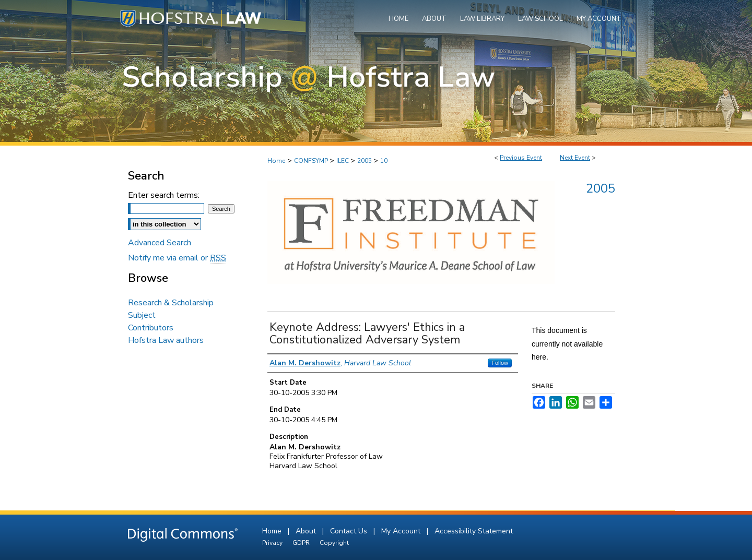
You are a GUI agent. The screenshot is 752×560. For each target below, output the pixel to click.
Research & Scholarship (171, 303)
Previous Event (521, 158)
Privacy (273, 543)
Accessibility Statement (474, 531)
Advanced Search (160, 243)
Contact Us (350, 531)
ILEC (343, 161)
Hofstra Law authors (166, 340)
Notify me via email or (177, 258)
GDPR (302, 543)
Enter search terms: (164, 195)
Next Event (575, 158)
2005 (365, 161)
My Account (402, 531)
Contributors (151, 328)
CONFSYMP (312, 161)
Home (276, 161)
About (307, 531)
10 (384, 161)
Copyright (334, 543)
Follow (500, 363)
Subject (142, 315)
